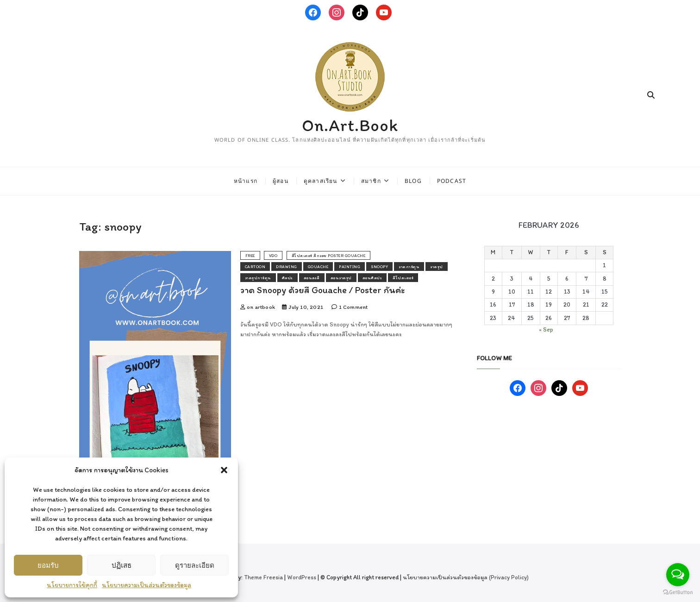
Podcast (452, 181)
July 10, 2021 (303, 307)
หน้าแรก (246, 181)
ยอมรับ (48, 565)
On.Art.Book (350, 125)
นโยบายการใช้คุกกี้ (72, 585)
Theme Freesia (263, 577)
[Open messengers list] (678, 575)
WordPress (302, 577)
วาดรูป (437, 267)
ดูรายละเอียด (195, 565)
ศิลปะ (287, 278)
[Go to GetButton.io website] (678, 593)
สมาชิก (371, 181)
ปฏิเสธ (122, 565)
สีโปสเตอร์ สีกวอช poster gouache (329, 255)
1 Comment (350, 307)
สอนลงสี (312, 278)
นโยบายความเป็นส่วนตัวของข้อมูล (147, 585)
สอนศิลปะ (372, 278)
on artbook (258, 307)
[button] (224, 470)
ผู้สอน (281, 181)
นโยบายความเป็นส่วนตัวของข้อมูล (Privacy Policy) (466, 577)
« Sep (546, 329)
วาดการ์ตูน (409, 267)
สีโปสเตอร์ (403, 278)
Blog (413, 181)
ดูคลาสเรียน (321, 181)
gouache (318, 267)
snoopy (379, 267)
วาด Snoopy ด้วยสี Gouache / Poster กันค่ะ (322, 290)
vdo (273, 255)
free (250, 255)
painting (350, 267)
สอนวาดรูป (341, 278)
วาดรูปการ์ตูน (258, 278)
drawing (287, 267)
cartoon (255, 267)
